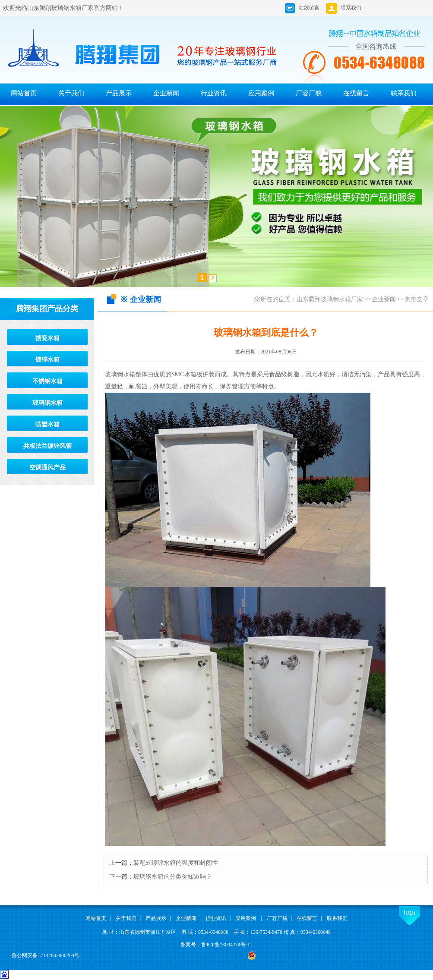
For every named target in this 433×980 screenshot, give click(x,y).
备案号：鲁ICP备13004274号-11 (216, 945)
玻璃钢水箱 (47, 403)
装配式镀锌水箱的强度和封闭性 (176, 863)
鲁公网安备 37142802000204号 (46, 955)
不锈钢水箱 (47, 381)
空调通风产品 (47, 468)
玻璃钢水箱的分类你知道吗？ (173, 877)
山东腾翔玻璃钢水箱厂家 (330, 299)
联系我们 (343, 8)
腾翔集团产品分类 (47, 309)
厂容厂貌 (309, 93)
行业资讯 (214, 93)
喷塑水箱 (47, 424)
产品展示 (119, 93)
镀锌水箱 (47, 360)
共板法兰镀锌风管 (47, 446)
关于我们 (71, 93)
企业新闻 (166, 93)
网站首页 (24, 93)
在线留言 (309, 8)
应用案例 (261, 93)
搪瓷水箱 (47, 338)
